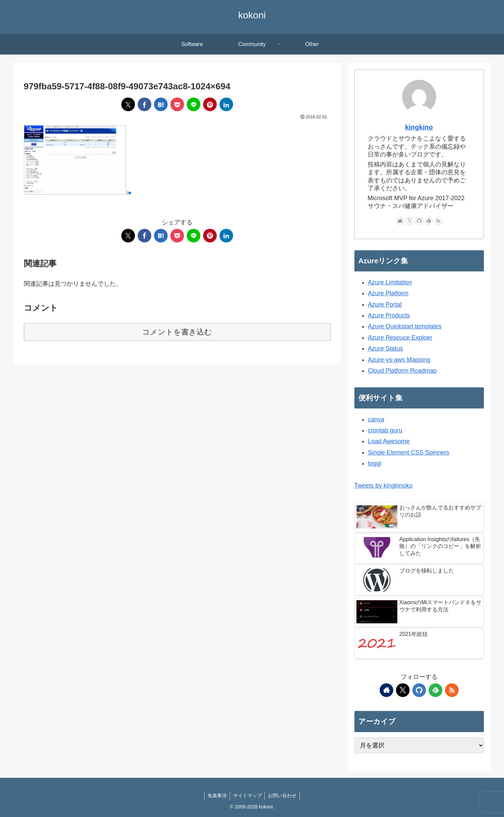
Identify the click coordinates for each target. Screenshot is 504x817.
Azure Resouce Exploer (400, 338)
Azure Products (389, 315)
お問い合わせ (283, 796)
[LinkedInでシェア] (226, 104)
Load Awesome (389, 441)
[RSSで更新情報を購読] (438, 221)
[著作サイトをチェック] (400, 221)
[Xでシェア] (128, 104)
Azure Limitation (390, 282)
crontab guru (385, 430)
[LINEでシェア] (194, 104)
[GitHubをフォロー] (419, 221)
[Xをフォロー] (410, 221)
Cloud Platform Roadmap (402, 371)
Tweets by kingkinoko (384, 486)
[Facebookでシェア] (144, 104)
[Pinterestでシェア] (210, 104)
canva (376, 419)
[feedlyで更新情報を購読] (429, 221)
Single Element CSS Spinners (409, 452)
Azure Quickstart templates (405, 326)
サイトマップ (247, 796)
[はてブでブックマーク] (161, 104)
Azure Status (386, 348)
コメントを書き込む (177, 332)
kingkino (419, 127)
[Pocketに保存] (177, 104)
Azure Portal (385, 304)
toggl (375, 463)
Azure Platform (388, 293)
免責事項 (216, 796)
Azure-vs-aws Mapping (399, 360)
